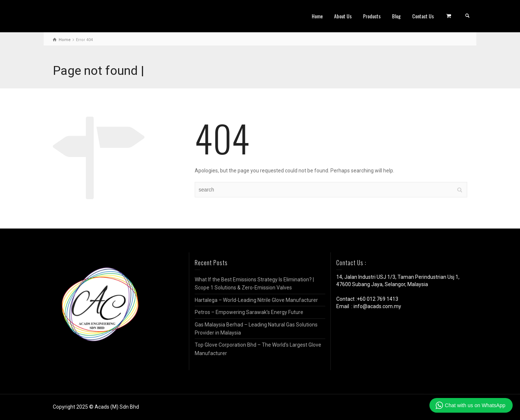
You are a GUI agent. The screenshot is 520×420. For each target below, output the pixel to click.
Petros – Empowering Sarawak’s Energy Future (249, 312)
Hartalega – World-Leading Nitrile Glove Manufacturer (256, 300)
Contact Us (423, 16)
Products (372, 16)
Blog (396, 16)
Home (317, 16)
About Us (343, 16)
